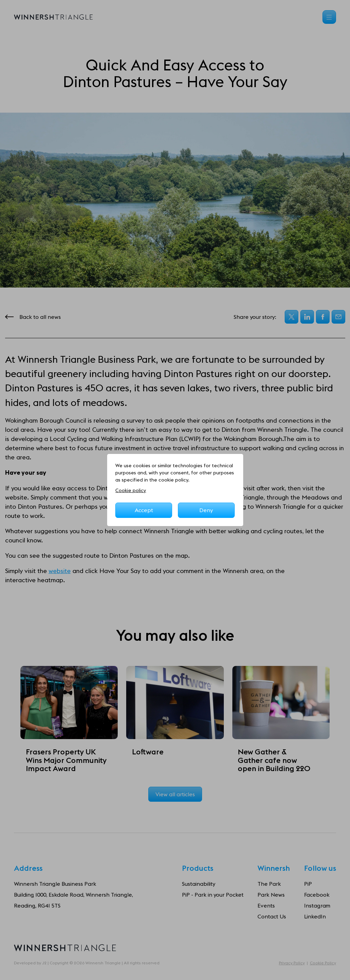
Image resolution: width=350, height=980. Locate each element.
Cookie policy (131, 490)
